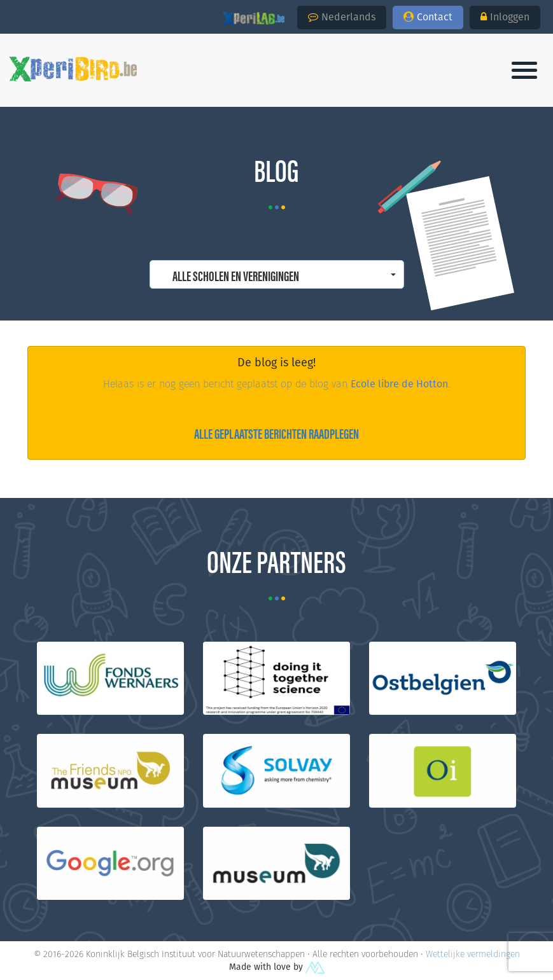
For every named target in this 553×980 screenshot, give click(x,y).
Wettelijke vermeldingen (473, 954)
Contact (428, 17)
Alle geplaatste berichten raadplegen (276, 433)
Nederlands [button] (342, 17)
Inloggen (505, 17)
